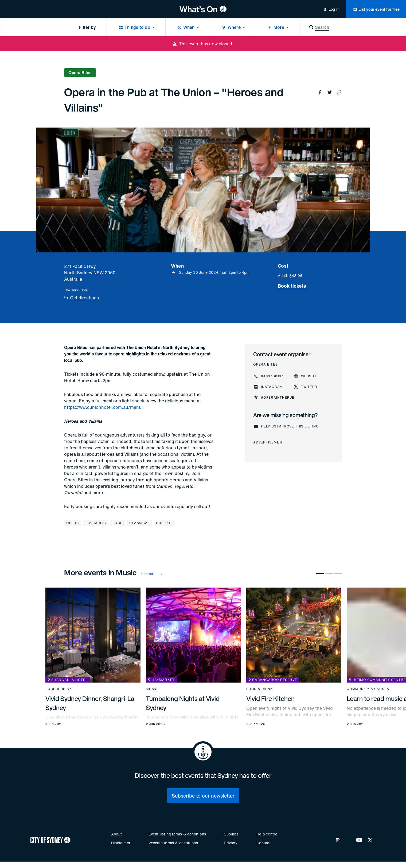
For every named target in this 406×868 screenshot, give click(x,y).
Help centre (267, 834)
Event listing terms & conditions (177, 834)
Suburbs (231, 834)
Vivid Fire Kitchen (270, 699)
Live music (96, 523)
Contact (263, 843)
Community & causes (368, 689)
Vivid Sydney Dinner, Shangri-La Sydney (90, 703)
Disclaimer (121, 843)
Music (152, 689)
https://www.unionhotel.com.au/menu (103, 407)
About (116, 834)
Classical (139, 523)
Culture (164, 523)
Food (118, 523)
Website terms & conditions (173, 843)
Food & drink (59, 689)
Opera (73, 523)
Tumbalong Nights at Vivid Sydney (183, 703)
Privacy (231, 843)
